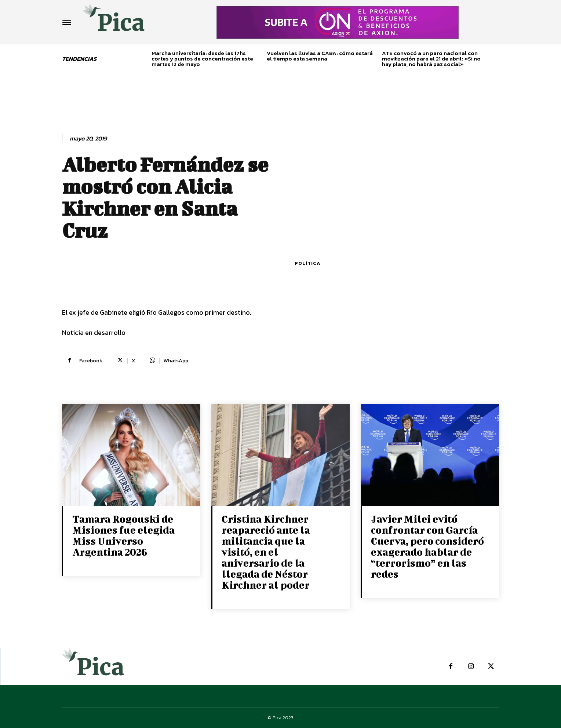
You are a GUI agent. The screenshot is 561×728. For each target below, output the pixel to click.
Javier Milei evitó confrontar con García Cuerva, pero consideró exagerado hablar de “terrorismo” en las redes (427, 546)
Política (307, 263)
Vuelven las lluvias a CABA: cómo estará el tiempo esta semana (320, 56)
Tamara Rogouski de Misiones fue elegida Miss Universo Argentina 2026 (123, 535)
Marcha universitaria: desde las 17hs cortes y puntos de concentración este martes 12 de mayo (202, 58)
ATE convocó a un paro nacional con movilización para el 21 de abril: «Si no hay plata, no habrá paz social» (431, 58)
